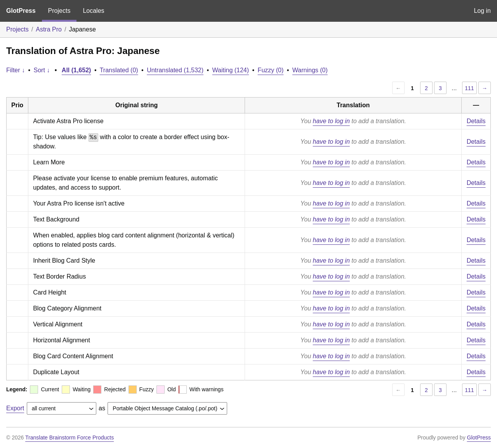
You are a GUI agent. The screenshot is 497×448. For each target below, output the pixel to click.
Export (15, 408)
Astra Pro (49, 29)
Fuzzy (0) (271, 70)
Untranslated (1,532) (175, 70)
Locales (93, 11)
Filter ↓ (16, 70)
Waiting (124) (231, 70)
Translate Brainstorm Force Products (70, 438)
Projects (59, 11)
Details (476, 121)
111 (469, 88)
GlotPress (21, 11)
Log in (482, 11)
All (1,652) (76, 70)
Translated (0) (119, 70)
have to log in (331, 121)
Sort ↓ (42, 70)
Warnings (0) (310, 70)
